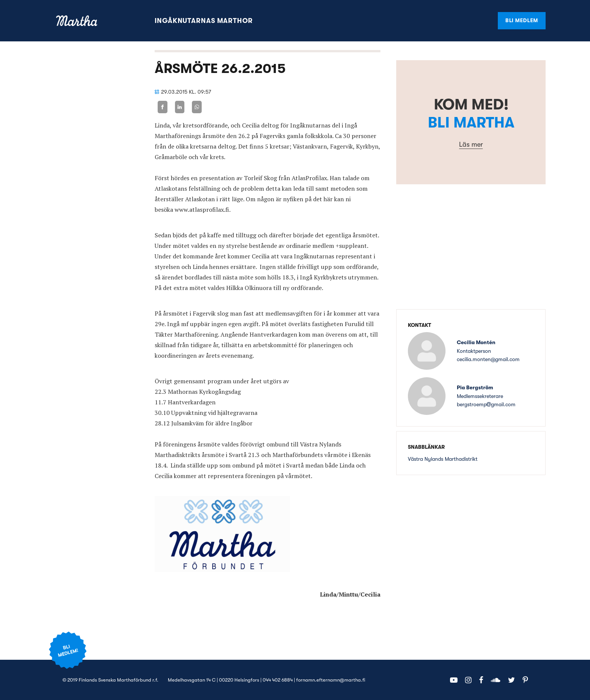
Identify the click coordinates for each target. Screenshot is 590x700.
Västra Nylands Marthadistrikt (443, 459)
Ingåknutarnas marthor (204, 21)
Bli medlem (522, 20)
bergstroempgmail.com (486, 404)
